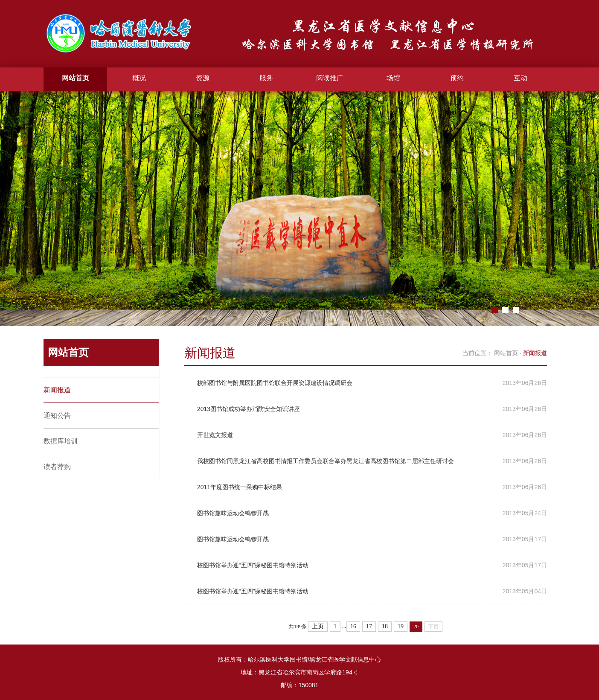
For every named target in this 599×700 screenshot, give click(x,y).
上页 (318, 626)
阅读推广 (330, 78)
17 (369, 626)
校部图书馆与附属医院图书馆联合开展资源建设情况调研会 (275, 383)
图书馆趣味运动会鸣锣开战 (233, 513)
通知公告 (57, 416)
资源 (203, 78)
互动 (520, 78)
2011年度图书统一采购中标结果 (240, 487)
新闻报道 (57, 390)
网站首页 (76, 78)
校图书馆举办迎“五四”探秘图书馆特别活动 (253, 565)
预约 (457, 78)
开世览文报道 (215, 435)
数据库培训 (61, 441)
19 (401, 626)
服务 (266, 78)
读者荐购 (57, 467)
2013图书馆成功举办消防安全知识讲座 (249, 409)
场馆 (393, 78)
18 (385, 626)
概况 (139, 78)
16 (353, 626)
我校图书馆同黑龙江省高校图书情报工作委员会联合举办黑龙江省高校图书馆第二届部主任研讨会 (326, 461)
